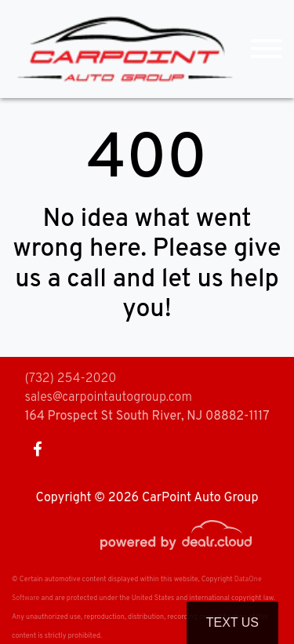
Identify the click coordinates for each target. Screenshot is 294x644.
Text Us (232, 622)
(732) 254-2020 (70, 379)
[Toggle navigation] (267, 49)
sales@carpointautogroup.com (108, 398)
